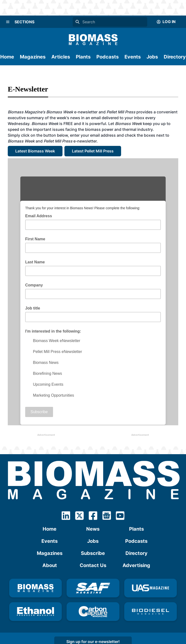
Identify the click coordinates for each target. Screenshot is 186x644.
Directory (175, 57)
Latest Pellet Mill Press (93, 151)
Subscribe (93, 553)
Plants (83, 57)
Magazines (33, 57)
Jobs (152, 57)
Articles (61, 57)
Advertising (136, 565)
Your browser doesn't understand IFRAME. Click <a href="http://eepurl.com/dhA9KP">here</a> (93, 292)
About (50, 565)
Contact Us (93, 565)
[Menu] (8, 22)
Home (7, 57)
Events (133, 57)
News (93, 529)
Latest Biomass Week (35, 151)
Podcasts (108, 57)
